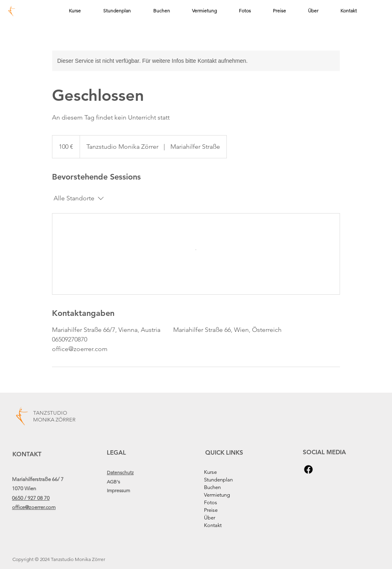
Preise (211, 510)
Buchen (212, 487)
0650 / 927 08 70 (31, 498)
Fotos (211, 502)
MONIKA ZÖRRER (54, 420)
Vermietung (217, 495)
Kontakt (213, 525)
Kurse (210, 472)
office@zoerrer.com (34, 507)
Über (210, 518)
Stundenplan (218, 480)
